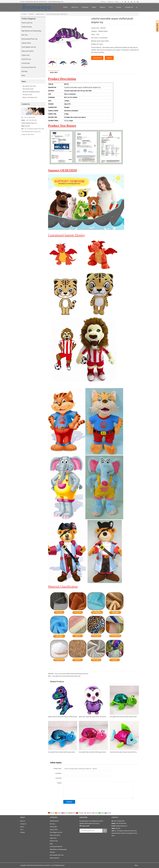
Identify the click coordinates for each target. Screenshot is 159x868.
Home (65, 7)
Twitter (125, 2)
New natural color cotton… (30, 86)
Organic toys (26, 55)
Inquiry (117, 2)
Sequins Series (40, 14)
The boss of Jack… (28, 95)
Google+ (128, 2)
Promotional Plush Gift (29, 67)
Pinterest (135, 2)
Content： (60, 783)
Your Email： (59, 778)
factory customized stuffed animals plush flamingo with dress (72, 674)
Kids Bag (24, 71)
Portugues (80, 813)
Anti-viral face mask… (28, 89)
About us (75, 7)
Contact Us (110, 2)
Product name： (58, 769)
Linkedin (131, 2)
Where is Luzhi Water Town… (30, 97)
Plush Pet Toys (26, 59)
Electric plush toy (27, 23)
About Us (103, 2)
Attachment (97, 58)
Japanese (88, 813)
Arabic (101, 813)
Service (102, 7)
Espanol (58, 813)
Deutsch (51, 813)
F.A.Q (111, 7)
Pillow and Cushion (28, 51)
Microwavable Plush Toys (30, 39)
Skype (138, 2)
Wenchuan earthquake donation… (31, 92)
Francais (66, 813)
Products (85, 7)
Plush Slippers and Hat (29, 47)
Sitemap (22, 832)
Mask (23, 75)
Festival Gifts (26, 63)
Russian (108, 813)
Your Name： (59, 773)
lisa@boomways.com (57, 2)
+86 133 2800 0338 (28, 2)
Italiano (73, 813)
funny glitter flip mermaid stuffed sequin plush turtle (66, 676)
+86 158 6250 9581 (42, 2)
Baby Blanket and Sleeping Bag (31, 31)
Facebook (122, 2)
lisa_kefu (28, 126)
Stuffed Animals (27, 27)
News (94, 7)
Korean (95, 813)
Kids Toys (25, 35)
